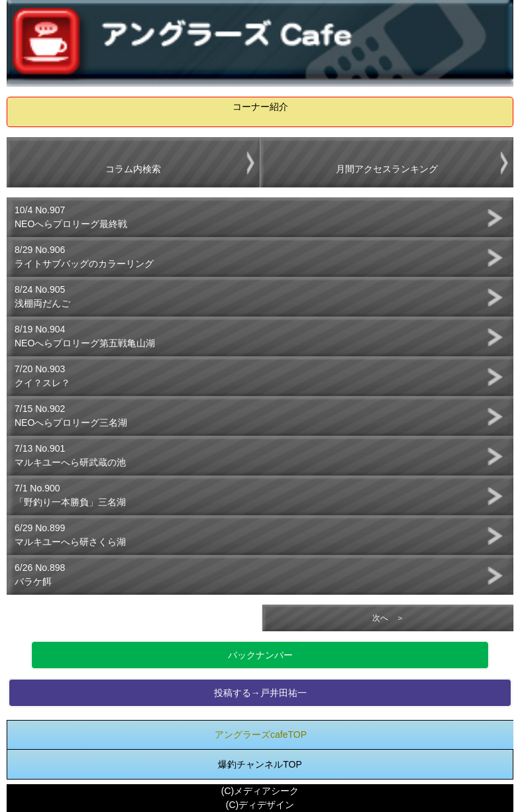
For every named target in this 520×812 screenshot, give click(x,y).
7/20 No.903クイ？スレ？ (42, 376)
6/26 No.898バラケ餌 (40, 575)
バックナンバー (260, 655)
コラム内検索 (133, 169)
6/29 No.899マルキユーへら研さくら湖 (70, 535)
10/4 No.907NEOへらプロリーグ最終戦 (71, 217)
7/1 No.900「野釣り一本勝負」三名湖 (70, 495)
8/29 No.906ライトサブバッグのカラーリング (84, 257)
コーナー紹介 (260, 107)
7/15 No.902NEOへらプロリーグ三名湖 (71, 416)
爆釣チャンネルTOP (260, 764)
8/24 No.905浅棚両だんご (42, 296)
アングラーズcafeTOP (261, 735)
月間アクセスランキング (387, 169)
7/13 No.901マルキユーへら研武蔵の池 (70, 455)
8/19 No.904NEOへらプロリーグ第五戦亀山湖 (85, 336)
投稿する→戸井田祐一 (260, 693)
